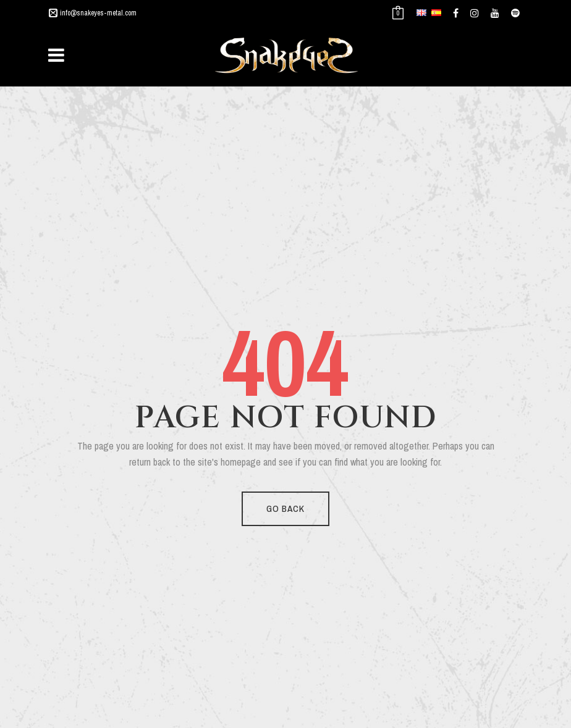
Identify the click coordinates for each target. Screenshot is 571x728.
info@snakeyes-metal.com (98, 13)
